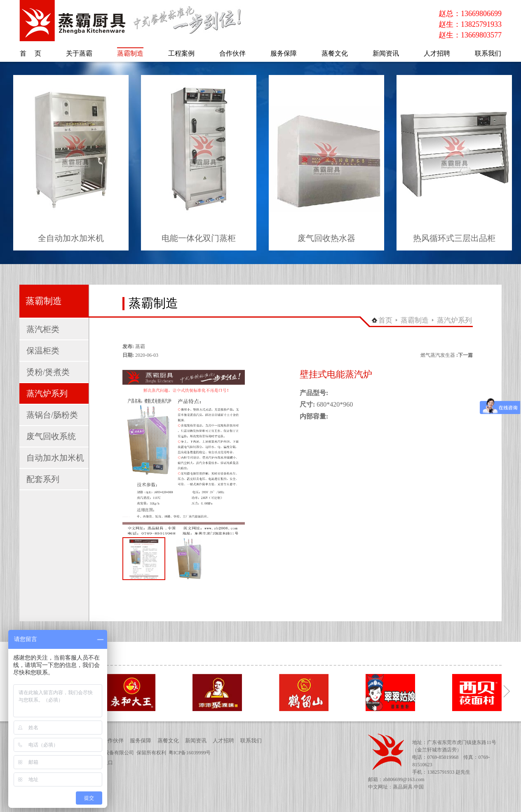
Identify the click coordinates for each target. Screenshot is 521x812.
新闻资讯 (196, 741)
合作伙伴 (113, 741)
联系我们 (251, 741)
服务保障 (141, 741)
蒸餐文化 (168, 741)
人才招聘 (223, 741)
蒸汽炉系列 (454, 320)
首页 (385, 320)
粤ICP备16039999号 (190, 753)
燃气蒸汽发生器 (438, 355)
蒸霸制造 (415, 320)
